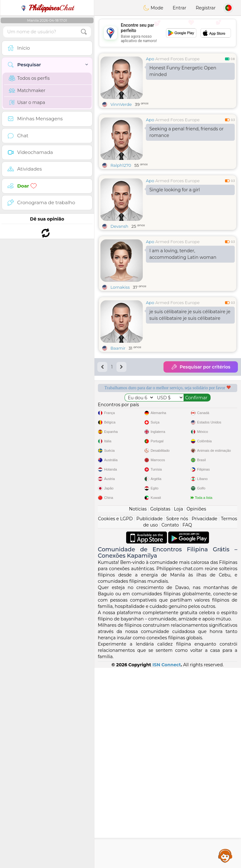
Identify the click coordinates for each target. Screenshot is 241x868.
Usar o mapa (27, 102)
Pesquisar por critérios (201, 367)
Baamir (118, 348)
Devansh (119, 226)
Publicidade (150, 719)
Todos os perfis (29, 78)
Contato (170, 725)
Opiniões (196, 709)
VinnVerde (121, 104)
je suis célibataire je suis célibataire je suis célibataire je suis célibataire (190, 315)
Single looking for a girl (175, 190)
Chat (47, 8)
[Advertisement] (168, 33)
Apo (150, 59)
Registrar (206, 8)
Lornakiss (120, 287)
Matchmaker (27, 90)
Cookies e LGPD (115, 719)
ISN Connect (167, 865)
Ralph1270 (121, 165)
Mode (153, 8)
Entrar (179, 8)
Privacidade (205, 719)
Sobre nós (177, 719)
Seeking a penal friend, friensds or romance (187, 132)
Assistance (225, 855)
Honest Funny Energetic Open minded (183, 71)
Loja (178, 709)
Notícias (138, 709)
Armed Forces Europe (178, 59)
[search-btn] (84, 32)
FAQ (187, 725)
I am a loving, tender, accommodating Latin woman (183, 254)
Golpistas (160, 709)
